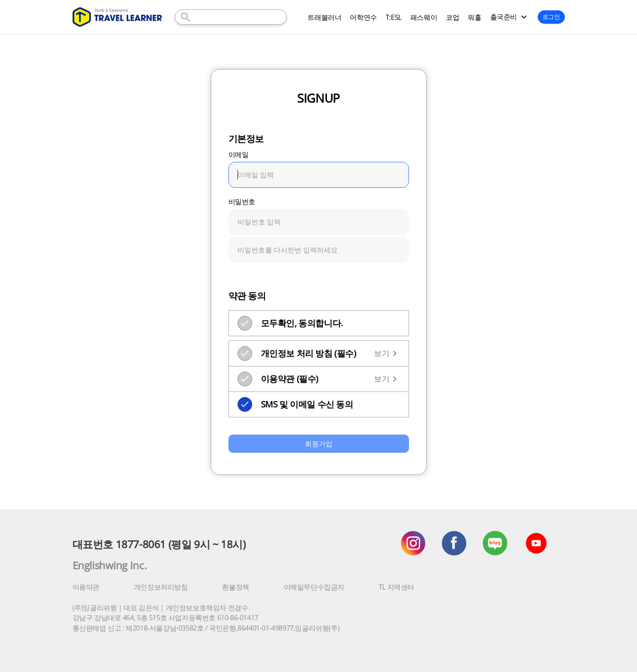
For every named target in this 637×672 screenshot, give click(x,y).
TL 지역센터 (396, 587)
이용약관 (86, 587)
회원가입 (319, 444)
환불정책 (235, 587)
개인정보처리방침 (161, 587)
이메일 (239, 155)
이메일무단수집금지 (314, 587)
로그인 (551, 17)
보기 (387, 353)
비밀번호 (242, 202)
